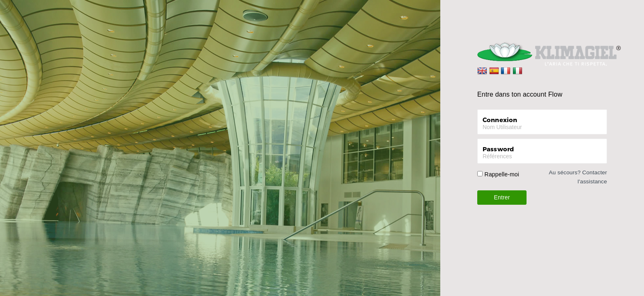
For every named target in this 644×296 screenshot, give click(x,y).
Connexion (500, 120)
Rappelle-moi (502, 174)
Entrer (502, 197)
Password (498, 149)
